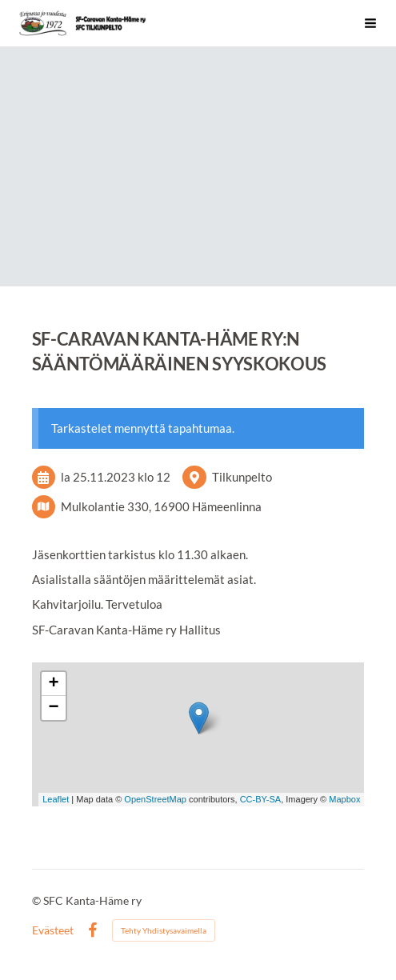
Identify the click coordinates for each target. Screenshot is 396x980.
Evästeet (53, 930)
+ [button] (53, 684)
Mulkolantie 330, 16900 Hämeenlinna (161, 506)
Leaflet (56, 799)
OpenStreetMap (155, 799)
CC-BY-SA (261, 799)
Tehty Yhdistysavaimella (164, 930)
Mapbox (344, 799)
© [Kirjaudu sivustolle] (38, 900)
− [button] (53, 708)
